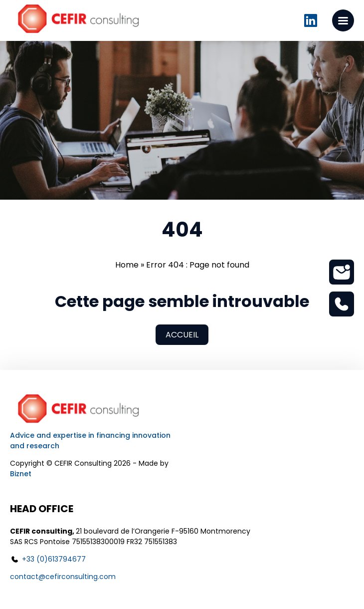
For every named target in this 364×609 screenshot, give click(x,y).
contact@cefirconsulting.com (63, 577)
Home (127, 265)
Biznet (21, 474)
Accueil (182, 335)
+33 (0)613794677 (54, 559)
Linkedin (311, 20)
